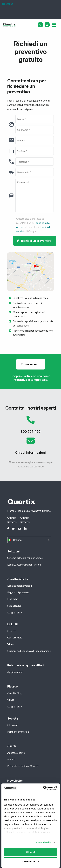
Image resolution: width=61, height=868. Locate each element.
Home (11, 511)
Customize (31, 861)
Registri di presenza (18, 592)
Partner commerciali (19, 732)
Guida (11, 700)
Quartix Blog (15, 693)
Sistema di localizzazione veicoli (25, 558)
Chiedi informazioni (30, 447)
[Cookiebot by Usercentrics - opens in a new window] (43, 788)
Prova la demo (31, 364)
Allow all (30, 852)
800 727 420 (30, 426)
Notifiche (13, 599)
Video (11, 644)
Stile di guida (14, 606)
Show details (44, 842)
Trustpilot (7, 4)
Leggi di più (14, 612)
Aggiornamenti (16, 672)
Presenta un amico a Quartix (23, 766)
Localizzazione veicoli (20, 586)
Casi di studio (15, 637)
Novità (11, 759)
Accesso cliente (16, 753)
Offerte (12, 631)
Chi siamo (13, 725)
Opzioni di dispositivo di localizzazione (29, 651)
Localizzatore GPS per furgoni (24, 564)
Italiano (29, 540)
